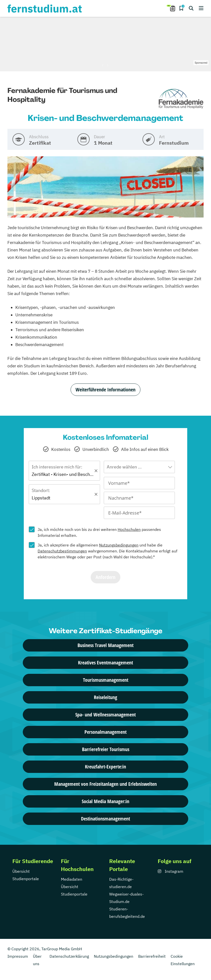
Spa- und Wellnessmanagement (105, 715)
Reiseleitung (105, 697)
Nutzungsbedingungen (119, 545)
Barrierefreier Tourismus (106, 749)
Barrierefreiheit (152, 956)
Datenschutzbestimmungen (62, 551)
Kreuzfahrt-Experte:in (105, 767)
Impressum (18, 956)
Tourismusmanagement (106, 680)
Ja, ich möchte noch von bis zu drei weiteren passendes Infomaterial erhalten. (99, 532)
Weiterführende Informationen (105, 390)
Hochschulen (129, 529)
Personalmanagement (105, 732)
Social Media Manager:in (105, 801)
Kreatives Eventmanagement (105, 663)
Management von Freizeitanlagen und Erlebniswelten (105, 784)
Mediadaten (72, 879)
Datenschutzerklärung (69, 956)
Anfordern (105, 577)
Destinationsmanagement (105, 819)
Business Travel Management (105, 645)
